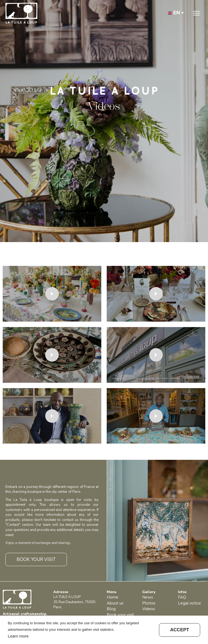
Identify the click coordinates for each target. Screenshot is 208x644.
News (148, 597)
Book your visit (120, 615)
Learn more (18, 636)
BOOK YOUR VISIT (36, 559)
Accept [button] (180, 630)
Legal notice (189, 603)
